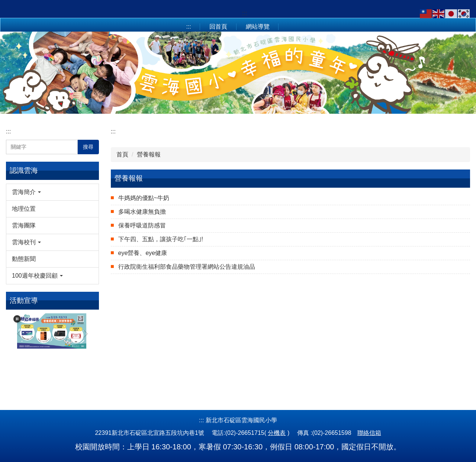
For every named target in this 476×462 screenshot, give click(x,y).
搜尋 (88, 147)
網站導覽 (258, 27)
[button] (52, 192)
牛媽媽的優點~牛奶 (144, 198)
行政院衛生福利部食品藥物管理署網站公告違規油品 (187, 267)
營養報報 (149, 154)
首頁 (122, 154)
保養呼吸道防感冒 (142, 225)
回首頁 (218, 27)
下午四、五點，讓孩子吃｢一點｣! (161, 239)
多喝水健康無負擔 (142, 212)
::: (245, 13)
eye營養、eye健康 (143, 253)
